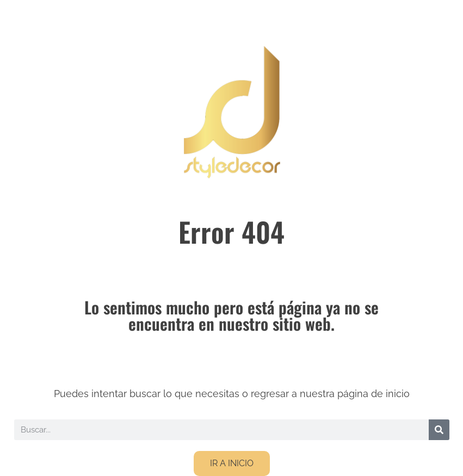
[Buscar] (439, 430)
